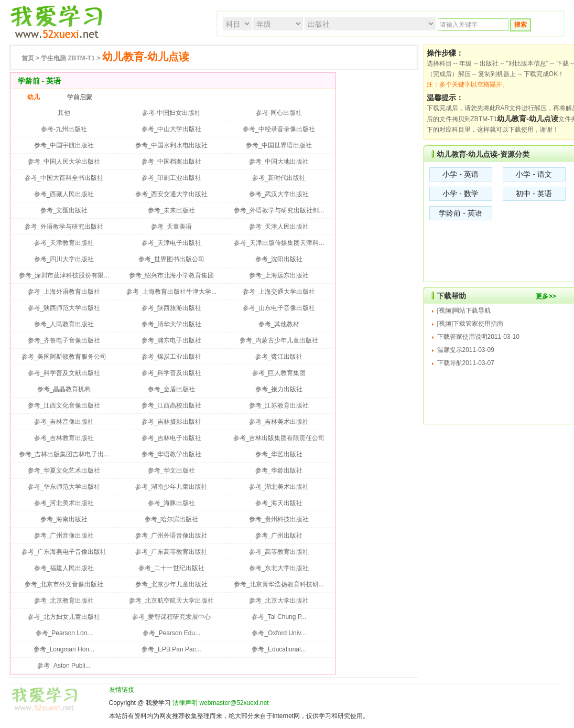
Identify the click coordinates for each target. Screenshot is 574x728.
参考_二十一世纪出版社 (172, 568)
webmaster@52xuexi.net (234, 703)
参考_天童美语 (172, 227)
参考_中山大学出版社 (172, 129)
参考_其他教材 (279, 324)
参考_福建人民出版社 (64, 568)
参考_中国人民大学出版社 (64, 162)
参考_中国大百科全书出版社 (64, 178)
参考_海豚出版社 (172, 503)
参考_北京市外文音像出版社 (64, 584)
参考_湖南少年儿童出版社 (172, 487)
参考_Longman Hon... (64, 649)
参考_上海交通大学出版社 (279, 292)
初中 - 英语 (534, 194)
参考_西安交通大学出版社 (172, 194)
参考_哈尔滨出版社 (172, 519)
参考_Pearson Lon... (64, 633)
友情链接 (122, 690)
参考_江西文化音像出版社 (64, 405)
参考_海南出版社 (64, 519)
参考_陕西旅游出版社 (172, 308)
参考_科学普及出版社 (172, 373)
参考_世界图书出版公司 (172, 259)
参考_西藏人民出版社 (64, 194)
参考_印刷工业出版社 (172, 178)
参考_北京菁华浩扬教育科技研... (279, 584)
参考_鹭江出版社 (279, 357)
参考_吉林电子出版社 (172, 438)
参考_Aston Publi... (64, 666)
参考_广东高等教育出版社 (172, 552)
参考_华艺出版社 (279, 454)
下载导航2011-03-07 (466, 363)
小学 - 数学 (460, 194)
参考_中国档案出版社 (172, 162)
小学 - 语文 (534, 174)
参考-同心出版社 (279, 113)
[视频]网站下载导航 (464, 311)
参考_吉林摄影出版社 (172, 422)
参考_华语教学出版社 (172, 454)
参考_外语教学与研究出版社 (64, 227)
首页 (28, 58)
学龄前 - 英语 (460, 213)
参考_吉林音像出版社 (64, 422)
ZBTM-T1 (68, 58)
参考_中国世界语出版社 (279, 145)
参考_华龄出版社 (279, 470)
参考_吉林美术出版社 (279, 422)
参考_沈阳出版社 (279, 259)
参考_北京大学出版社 (279, 601)
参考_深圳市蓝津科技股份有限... (64, 275)
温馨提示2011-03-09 (466, 350)
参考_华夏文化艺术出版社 (64, 470)
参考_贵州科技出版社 (279, 519)
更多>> (546, 296)
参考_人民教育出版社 (64, 324)
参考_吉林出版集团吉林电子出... (64, 454)
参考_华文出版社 (172, 470)
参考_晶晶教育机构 (64, 389)
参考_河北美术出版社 (64, 503)
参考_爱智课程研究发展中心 (172, 617)
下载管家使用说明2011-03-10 (478, 337)
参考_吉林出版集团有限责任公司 (279, 438)
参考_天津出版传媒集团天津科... (279, 243)
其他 (64, 113)
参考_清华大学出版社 (172, 324)
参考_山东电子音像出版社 (279, 308)
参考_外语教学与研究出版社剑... (279, 210)
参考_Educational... (279, 649)
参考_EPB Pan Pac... (171, 649)
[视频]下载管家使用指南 (470, 324)
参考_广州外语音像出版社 (172, 536)
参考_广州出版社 (279, 536)
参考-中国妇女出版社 (171, 113)
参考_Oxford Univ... (279, 633)
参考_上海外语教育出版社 (64, 292)
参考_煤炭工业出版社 (172, 357)
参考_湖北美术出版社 (279, 487)
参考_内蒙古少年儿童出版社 (279, 340)
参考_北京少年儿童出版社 (172, 584)
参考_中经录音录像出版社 (279, 129)
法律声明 (185, 703)
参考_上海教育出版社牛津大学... (172, 292)
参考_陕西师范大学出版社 (64, 308)
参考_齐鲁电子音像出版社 (64, 340)
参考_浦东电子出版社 (172, 340)
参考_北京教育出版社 (64, 601)
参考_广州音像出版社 (64, 536)
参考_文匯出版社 (64, 210)
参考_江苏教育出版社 (279, 405)
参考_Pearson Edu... (171, 633)
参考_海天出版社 (279, 503)
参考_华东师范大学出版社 (64, 487)
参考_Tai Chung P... (279, 617)
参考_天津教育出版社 (64, 243)
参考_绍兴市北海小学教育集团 (172, 275)
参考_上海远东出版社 (279, 275)
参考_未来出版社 (172, 210)
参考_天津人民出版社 (279, 227)
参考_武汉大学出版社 (279, 194)
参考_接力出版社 (279, 389)
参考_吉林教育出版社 (64, 438)
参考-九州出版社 (64, 129)
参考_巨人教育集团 (279, 373)
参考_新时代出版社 (279, 178)
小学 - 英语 (460, 174)
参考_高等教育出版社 (279, 552)
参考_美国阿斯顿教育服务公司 (64, 357)
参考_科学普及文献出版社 (64, 373)
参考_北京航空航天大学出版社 (172, 601)
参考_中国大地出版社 (279, 162)
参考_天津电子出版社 (172, 243)
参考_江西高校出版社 (172, 405)
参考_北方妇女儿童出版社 (64, 617)
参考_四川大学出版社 (64, 259)
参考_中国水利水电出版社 (172, 145)
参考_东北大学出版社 (279, 568)
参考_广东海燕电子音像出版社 (64, 552)
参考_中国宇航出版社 (64, 145)
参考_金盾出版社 (172, 389)
